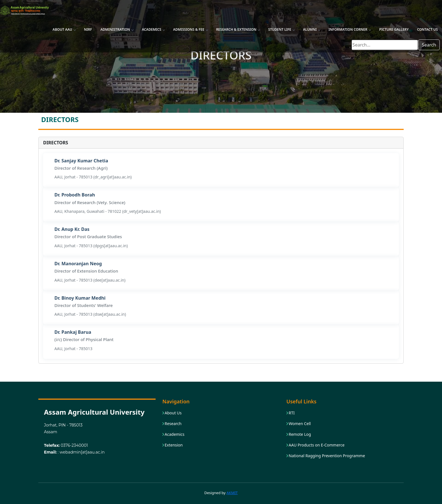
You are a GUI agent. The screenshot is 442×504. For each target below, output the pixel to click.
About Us (173, 413)
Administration (117, 29)
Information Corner (350, 29)
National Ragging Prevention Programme (327, 456)
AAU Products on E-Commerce (317, 445)
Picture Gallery (394, 29)
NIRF (88, 29)
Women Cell (300, 424)
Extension (174, 445)
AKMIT (232, 493)
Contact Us (427, 29)
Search (429, 45)
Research (173, 424)
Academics (153, 29)
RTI (292, 413)
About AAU (64, 29)
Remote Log (300, 434)
